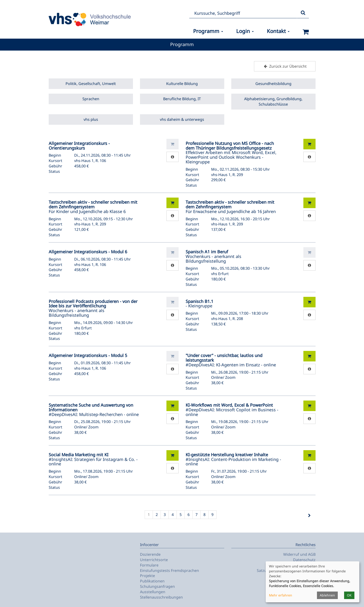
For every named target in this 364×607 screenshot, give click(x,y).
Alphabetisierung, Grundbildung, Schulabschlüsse (273, 101)
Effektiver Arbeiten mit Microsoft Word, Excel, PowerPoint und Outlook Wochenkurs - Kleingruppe (231, 153)
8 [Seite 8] (204, 515)
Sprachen (91, 99)
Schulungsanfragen (157, 586)
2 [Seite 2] (157, 515)
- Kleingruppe (199, 304)
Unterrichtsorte (154, 560)
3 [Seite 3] (165, 515)
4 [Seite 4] (173, 515)
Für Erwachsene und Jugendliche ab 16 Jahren (231, 207)
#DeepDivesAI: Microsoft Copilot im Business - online (232, 410)
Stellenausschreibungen (161, 597)
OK (349, 595)
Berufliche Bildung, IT (182, 99)
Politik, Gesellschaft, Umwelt (91, 84)
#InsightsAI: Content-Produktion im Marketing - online (233, 459)
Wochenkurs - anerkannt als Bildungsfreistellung (213, 256)
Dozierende (150, 554)
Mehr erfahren (281, 595)
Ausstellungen (153, 592)
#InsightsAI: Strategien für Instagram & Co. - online (93, 459)
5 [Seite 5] (181, 515)
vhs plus (91, 119)
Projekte (147, 576)
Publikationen (152, 581)
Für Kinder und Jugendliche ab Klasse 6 (93, 207)
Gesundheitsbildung (273, 84)
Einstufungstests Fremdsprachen (169, 570)
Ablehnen (327, 595)
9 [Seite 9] (212, 515)
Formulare (149, 565)
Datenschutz (304, 560)
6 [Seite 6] (189, 515)
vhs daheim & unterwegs (182, 119)
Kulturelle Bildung (182, 84)
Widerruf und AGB (299, 554)
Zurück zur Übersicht (285, 66)
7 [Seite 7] (197, 515)
